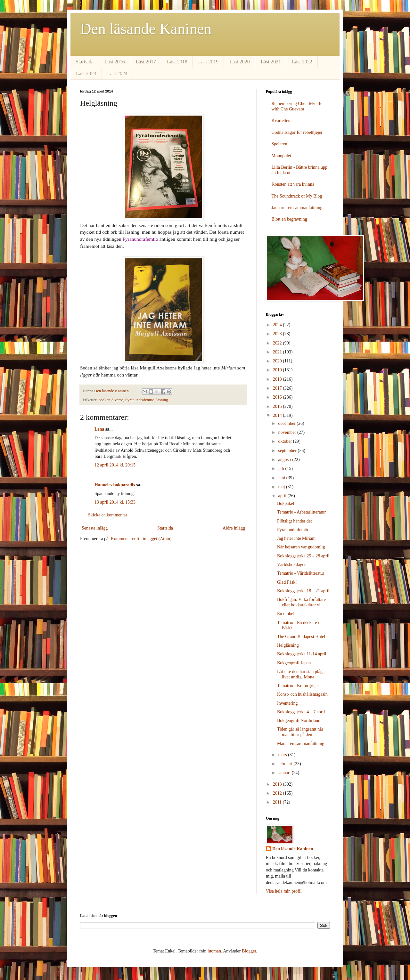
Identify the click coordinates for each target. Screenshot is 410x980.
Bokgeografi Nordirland (299, 721)
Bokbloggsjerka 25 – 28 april (303, 556)
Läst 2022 (302, 62)
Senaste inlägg (95, 528)
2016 (278, 397)
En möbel (286, 614)
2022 (278, 343)
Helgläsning (288, 645)
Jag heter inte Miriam (296, 538)
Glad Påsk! (287, 582)
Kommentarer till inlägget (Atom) (141, 539)
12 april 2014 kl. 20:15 (115, 465)
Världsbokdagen (292, 565)
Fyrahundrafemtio (140, 400)
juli (282, 469)
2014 (278, 415)
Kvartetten (281, 121)
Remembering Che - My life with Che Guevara (297, 106)
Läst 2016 (115, 62)
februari (286, 764)
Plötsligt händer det (295, 521)
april (283, 496)
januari (285, 773)
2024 (278, 325)
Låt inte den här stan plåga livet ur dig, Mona (301, 674)
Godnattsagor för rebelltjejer (297, 132)
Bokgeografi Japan (294, 663)
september (288, 451)
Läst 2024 (118, 73)
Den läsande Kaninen (146, 29)
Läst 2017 (146, 62)
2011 (278, 802)
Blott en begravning (289, 219)
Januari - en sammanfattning (297, 208)
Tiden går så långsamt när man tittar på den (300, 732)
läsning (162, 400)
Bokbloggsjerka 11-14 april (302, 654)
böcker (104, 400)
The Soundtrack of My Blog (297, 196)
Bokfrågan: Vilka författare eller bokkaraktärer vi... (301, 602)
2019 (278, 370)
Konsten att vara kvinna (293, 184)
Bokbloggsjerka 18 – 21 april (303, 591)
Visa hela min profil (284, 891)
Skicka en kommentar (108, 515)
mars (283, 755)
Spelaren (279, 144)
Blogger (249, 951)
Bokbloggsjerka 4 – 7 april (301, 712)
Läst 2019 (209, 62)
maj (282, 487)
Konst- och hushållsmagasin (302, 694)
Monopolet (281, 156)
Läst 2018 (177, 62)
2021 (278, 352)
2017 (278, 388)
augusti (285, 460)
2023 (278, 334)
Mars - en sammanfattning (301, 744)
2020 (278, 361)
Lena (99, 429)
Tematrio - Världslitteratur (301, 573)
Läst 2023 (86, 73)
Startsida (85, 62)
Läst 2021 (271, 62)
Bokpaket (286, 503)
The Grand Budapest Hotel (301, 637)
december (287, 423)
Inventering (287, 703)
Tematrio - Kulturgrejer (298, 686)
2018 (278, 379)
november (287, 432)
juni (282, 478)
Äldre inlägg (234, 528)
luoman (214, 951)
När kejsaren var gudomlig (301, 547)
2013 (278, 784)
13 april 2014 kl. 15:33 (115, 502)
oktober (285, 441)
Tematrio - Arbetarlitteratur (301, 512)
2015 (278, 406)
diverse (117, 400)
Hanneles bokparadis (115, 485)
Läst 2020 (240, 62)
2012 (278, 793)
